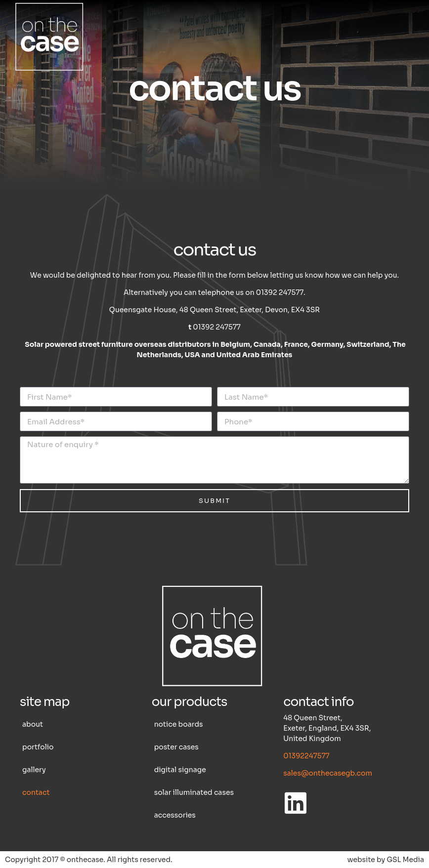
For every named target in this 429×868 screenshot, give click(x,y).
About (33, 724)
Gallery (34, 770)
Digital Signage (180, 770)
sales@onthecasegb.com (328, 773)
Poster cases (176, 747)
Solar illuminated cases (194, 792)
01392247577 (306, 756)
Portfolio (38, 747)
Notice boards (179, 724)
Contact (36, 792)
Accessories (175, 815)
